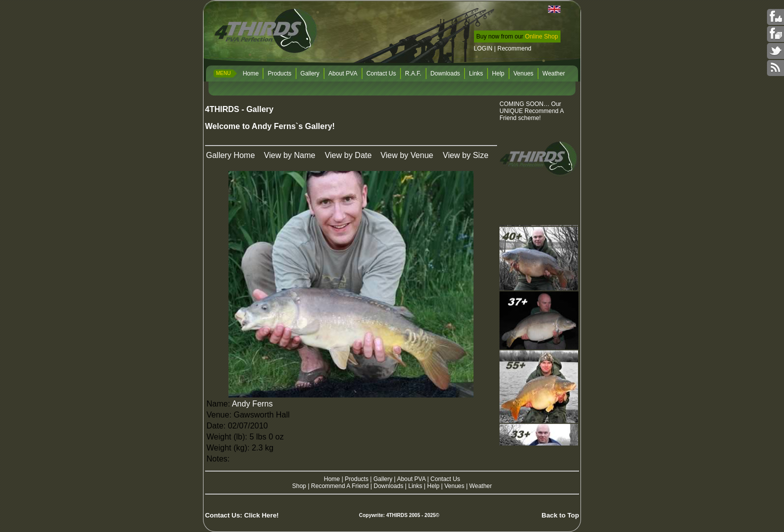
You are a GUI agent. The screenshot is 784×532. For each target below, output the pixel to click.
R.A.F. (413, 73)
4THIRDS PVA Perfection (267, 32)
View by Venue (407, 155)
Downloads (445, 73)
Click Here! (261, 515)
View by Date (348, 155)
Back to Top (560, 515)
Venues (523, 73)
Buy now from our (517, 36)
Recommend (514, 48)
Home (250, 73)
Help (498, 73)
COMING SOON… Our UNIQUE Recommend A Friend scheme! (532, 111)
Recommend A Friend (340, 486)
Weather (554, 73)
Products (279, 73)
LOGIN (483, 48)
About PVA (343, 73)
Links (476, 73)
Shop (299, 486)
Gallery (310, 73)
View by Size (466, 155)
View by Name (290, 155)
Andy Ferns (252, 404)
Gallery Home (230, 155)
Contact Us (381, 73)
